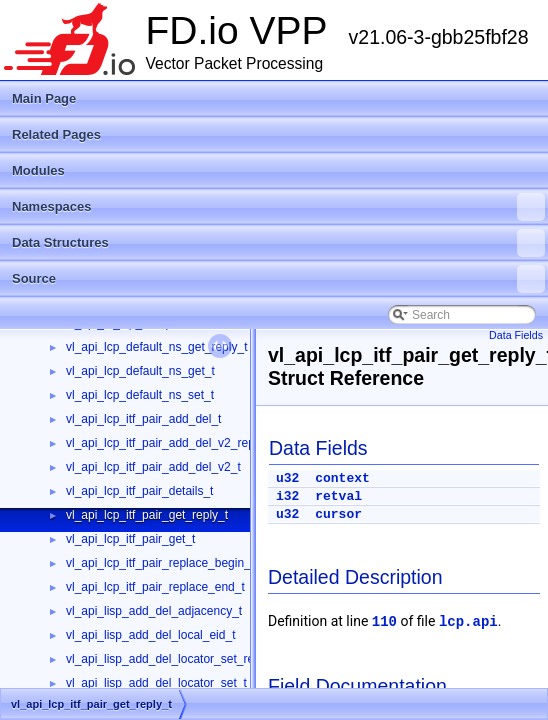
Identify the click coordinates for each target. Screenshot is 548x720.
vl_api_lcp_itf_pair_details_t (139, 491)
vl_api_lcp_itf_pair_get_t (130, 539)
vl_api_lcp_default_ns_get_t (140, 371)
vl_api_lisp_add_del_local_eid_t (150, 635)
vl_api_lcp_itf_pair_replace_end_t (155, 587)
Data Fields (516, 335)
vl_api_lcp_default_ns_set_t (140, 395)
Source (278, 279)
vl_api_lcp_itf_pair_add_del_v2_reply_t (169, 443)
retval (338, 496)
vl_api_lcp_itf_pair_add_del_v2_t (153, 467)
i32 (287, 496)
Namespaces (278, 207)
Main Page (44, 98)
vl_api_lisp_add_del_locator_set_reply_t (172, 659)
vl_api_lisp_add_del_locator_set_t (156, 683)
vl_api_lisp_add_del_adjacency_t (154, 611)
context (342, 478)
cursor (338, 514)
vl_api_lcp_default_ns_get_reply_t (156, 347)
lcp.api (468, 622)
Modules (38, 170)
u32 (287, 478)
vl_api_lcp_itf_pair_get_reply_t (147, 515)
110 (384, 622)
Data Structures (278, 243)
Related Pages (56, 134)
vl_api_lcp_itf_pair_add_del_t (143, 419)
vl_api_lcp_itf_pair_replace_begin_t (160, 563)
